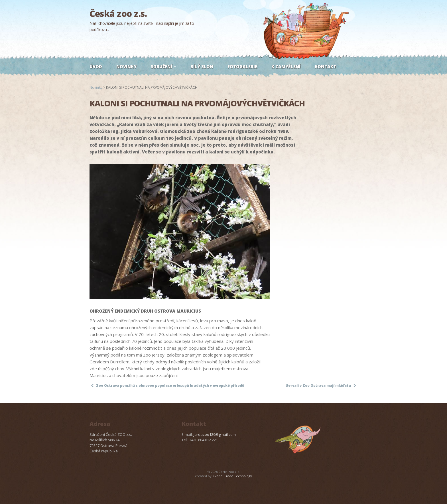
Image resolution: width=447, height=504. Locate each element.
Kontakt (325, 66)
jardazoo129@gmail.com (215, 434)
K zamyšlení (286, 66)
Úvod (96, 66)
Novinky (126, 66)
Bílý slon (202, 66)
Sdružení (163, 66)
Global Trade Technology (233, 476)
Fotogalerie (242, 66)
